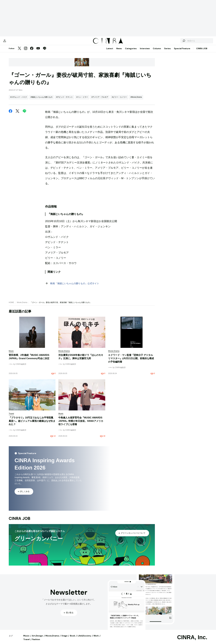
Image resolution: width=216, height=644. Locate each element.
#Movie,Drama (136, 100)
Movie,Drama (22, 305)
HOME (11, 305)
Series (167, 51)
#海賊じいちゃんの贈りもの (42, 100)
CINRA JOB (202, 51)
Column (157, 51)
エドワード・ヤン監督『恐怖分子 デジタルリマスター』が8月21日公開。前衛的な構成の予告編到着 (131, 361)
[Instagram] (26, 52)
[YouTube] (38, 52)
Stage (64, 639)
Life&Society (84, 639)
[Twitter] (20, 52)
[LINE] (45, 52)
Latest (110, 51)
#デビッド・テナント (64, 100)
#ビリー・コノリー (119, 100)
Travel (26, 642)
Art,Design (37, 639)
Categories (131, 51)
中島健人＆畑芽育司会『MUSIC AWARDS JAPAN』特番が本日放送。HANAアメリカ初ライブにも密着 (81, 424)
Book (73, 639)
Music (26, 639)
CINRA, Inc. (192, 640)
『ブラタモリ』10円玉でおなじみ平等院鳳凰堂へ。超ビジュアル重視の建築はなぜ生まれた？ (32, 424)
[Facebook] (32, 52)
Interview (145, 51)
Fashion (36, 642)
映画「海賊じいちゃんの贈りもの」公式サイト (75, 286)
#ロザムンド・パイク (19, 100)
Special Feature (182, 51)
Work (96, 639)
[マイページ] (15, 42)
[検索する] (173, 42)
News (119, 51)
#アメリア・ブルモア (100, 100)
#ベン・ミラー (82, 100)
